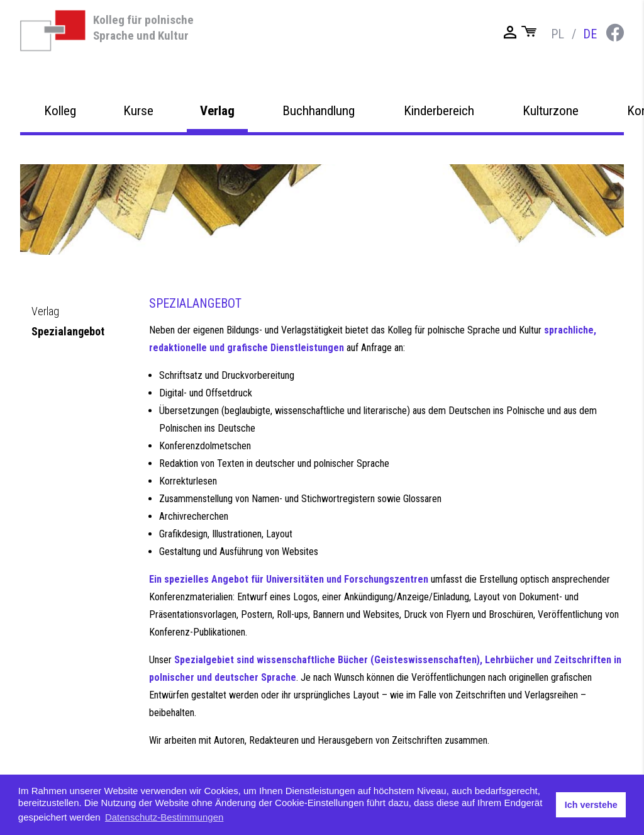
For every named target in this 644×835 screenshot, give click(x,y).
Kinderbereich (439, 140)
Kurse (138, 140)
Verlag (217, 140)
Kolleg (60, 140)
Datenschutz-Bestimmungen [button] (164, 817)
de (590, 34)
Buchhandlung (319, 140)
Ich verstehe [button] (591, 805)
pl (558, 34)
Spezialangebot (68, 331)
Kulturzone (551, 140)
